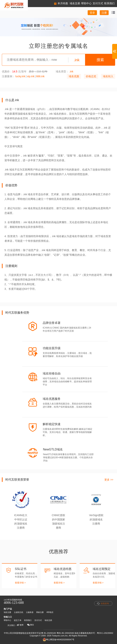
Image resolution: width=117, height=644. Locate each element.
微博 (20, 625)
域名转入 (108, 76)
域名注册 (7, 612)
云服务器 (30, 612)
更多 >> (109, 480)
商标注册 (40, 612)
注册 (104, 13)
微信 (30, 625)
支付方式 (38, 620)
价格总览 (91, 76)
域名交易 (48, 620)
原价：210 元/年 (38, 71)
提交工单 (18, 620)
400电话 (50, 612)
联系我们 (28, 620)
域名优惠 (74, 76)
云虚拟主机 (19, 612)
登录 (92, 13)
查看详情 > (20, 583)
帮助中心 (7, 620)
